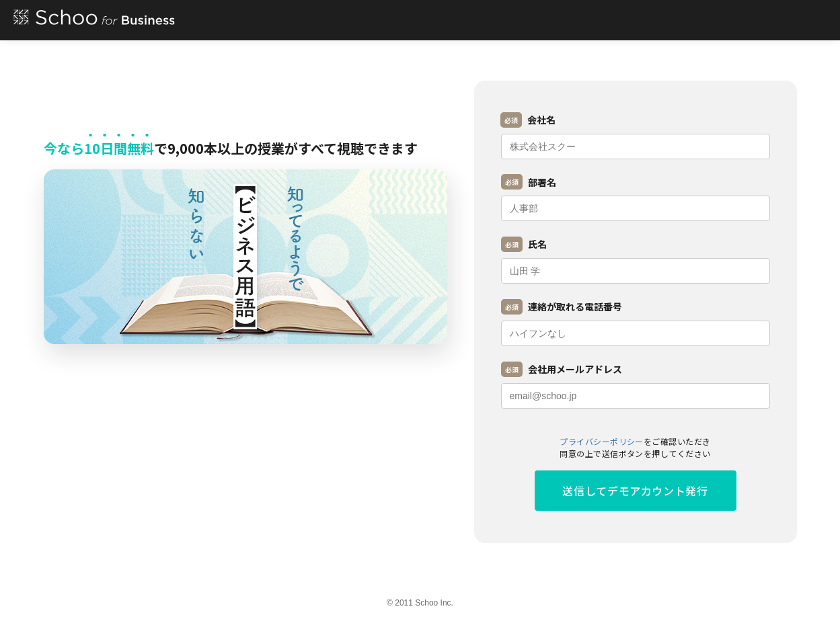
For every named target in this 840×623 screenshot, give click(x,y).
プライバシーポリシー (602, 441)
